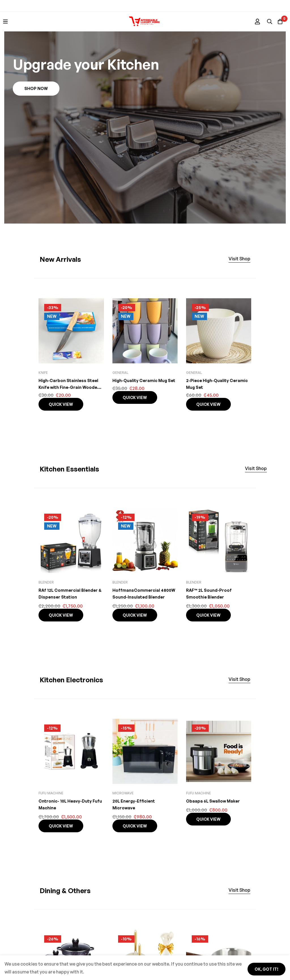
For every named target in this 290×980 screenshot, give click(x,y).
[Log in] (250, 22)
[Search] (264, 22)
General (120, 373)
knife (43, 373)
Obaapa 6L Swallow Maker (215, 801)
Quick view (61, 404)
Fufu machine (51, 793)
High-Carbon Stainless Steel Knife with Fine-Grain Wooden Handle (70, 387)
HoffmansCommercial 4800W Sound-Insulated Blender (139, 597)
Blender (46, 582)
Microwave (123, 793)
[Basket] (278, 22)
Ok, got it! (263, 967)
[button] (36, 89)
